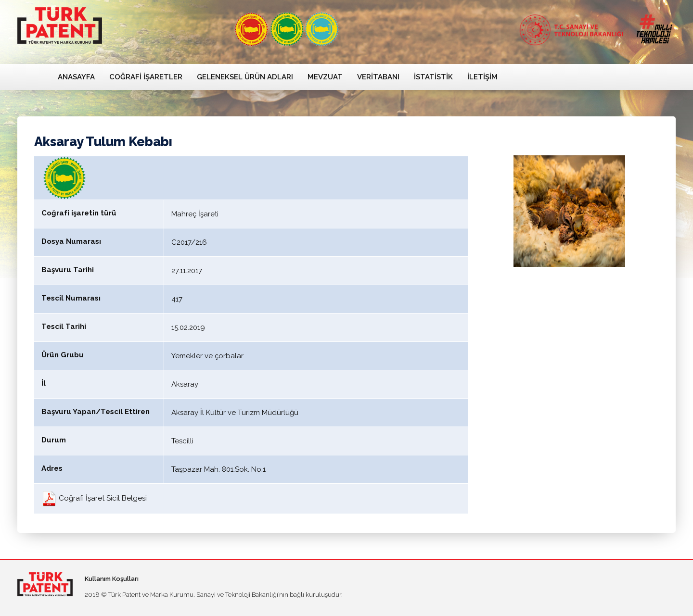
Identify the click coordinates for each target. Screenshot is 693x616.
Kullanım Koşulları (112, 579)
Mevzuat (325, 77)
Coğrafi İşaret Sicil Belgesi (94, 498)
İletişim (482, 77)
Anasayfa (76, 77)
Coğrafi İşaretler (146, 77)
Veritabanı (378, 77)
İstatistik (433, 77)
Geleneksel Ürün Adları (245, 77)
